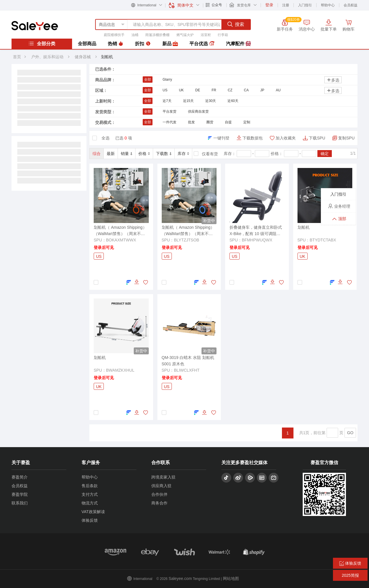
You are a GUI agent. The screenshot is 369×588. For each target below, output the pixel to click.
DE (198, 90)
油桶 (135, 35)
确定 (325, 154)
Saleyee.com (180, 578)
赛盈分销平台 (35, 26)
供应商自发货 (198, 111)
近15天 (188, 101)
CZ (230, 90)
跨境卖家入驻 (163, 477)
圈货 (210, 122)
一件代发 (170, 122)
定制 (247, 122)
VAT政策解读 (93, 512)
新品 (170, 44)
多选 (333, 80)
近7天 (167, 101)
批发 (191, 122)
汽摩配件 (238, 44)
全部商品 (87, 44)
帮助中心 (328, 5)
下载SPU (317, 138)
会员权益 (351, 5)
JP (262, 90)
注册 (286, 5)
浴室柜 (206, 35)
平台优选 (202, 44)
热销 (116, 44)
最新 (111, 154)
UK (181, 90)
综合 (97, 154)
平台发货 (170, 111)
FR (214, 90)
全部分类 (42, 44)
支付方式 (90, 494)
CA (246, 90)
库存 (183, 154)
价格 (144, 154)
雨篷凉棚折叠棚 (157, 35)
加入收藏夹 (286, 138)
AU (278, 90)
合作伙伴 (159, 494)
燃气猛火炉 (185, 35)
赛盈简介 (20, 477)
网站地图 (231, 578)
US (165, 90)
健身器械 (83, 57)
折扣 (143, 44)
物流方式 (90, 503)
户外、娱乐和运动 (47, 57)
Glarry (167, 80)
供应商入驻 (161, 486)
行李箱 (223, 35)
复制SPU (346, 138)
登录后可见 (104, 247)
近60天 (233, 101)
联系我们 (20, 503)
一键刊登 (221, 138)
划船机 (107, 57)
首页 (17, 57)
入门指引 (305, 5)
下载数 (164, 154)
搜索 (236, 24)
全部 (148, 80)
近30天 (211, 101)
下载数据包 (253, 138)
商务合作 (159, 503)
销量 (127, 154)
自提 (228, 122)
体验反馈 (90, 520)
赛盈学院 (20, 494)
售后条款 (90, 486)
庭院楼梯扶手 (114, 35)
